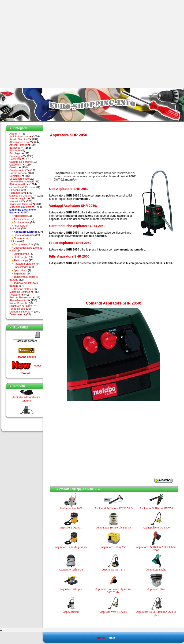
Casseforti (17, 165)
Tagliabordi (20, 274)
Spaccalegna (21, 267)
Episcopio (15, 190)
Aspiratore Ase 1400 (71, 508)
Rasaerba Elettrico (24, 264)
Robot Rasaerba (19, 303)
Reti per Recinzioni (22, 297)
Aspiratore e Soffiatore (18, 227)
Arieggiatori (20, 216)
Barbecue (17, 148)
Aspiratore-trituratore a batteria (26, 402)
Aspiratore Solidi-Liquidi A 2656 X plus (156, 613)
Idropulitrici (17, 201)
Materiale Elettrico (22, 292)
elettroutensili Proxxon (22, 187)
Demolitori (17, 176)
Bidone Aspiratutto (24, 235)
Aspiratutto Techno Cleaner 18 (114, 528)
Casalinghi (17, 159)
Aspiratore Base (156, 589)
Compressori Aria (23, 244)
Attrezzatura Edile (21, 142)
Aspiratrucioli (71, 612)
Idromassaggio (20, 198)
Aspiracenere (21, 219)
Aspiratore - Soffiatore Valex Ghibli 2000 (156, 549)
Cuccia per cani (18, 173)
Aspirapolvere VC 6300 (156, 528)
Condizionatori (19, 170)
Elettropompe (21, 254)
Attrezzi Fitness (20, 145)
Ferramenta (18, 193)
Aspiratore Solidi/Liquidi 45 (71, 547)
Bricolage (17, 153)
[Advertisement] (44, 44)
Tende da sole (17, 309)
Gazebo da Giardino (23, 196)
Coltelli (15, 167)
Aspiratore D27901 (71, 528)
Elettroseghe (21, 257)
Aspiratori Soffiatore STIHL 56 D (114, 508)
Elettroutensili (19, 184)
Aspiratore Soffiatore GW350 (156, 508)
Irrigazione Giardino (23, 204)
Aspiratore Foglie (156, 570)
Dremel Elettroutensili (22, 181)
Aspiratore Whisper (71, 589)
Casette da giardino (21, 162)
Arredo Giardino (20, 139)
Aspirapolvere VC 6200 (113, 612)
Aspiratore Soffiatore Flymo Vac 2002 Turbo (114, 591)
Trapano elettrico (23, 289)
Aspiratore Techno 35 (71, 570)
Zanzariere (17, 314)
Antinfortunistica (20, 136)
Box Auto (15, 150)
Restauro (17, 295)
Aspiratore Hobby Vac (114, 547)
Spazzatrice (20, 270)
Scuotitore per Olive (21, 306)
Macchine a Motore (22, 207)
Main (112, 638)
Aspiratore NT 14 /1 (114, 570)
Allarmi (15, 134)
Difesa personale (19, 179)
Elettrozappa (21, 260)
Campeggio (18, 156)
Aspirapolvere (21, 222)
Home (101, 638)
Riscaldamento (20, 300)
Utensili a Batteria (21, 312)
